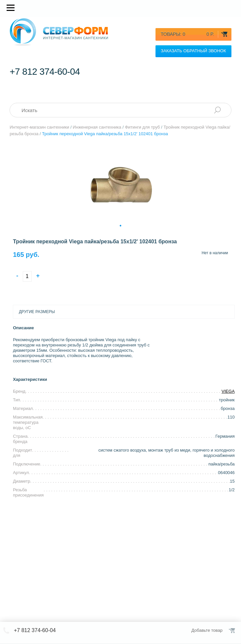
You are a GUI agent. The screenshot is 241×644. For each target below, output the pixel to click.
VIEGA (228, 391)
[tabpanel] (120, 185)
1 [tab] (120, 225)
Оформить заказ (232, 630)
